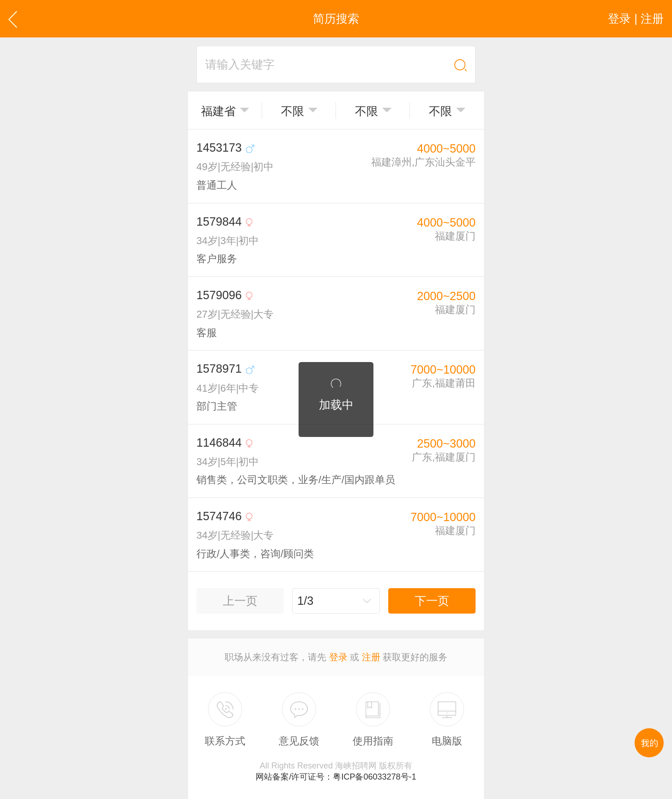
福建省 (218, 111)
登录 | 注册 (636, 18)
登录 (338, 657)
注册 (371, 657)
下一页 (432, 601)
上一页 (240, 601)
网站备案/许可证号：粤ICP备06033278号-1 (336, 777)
